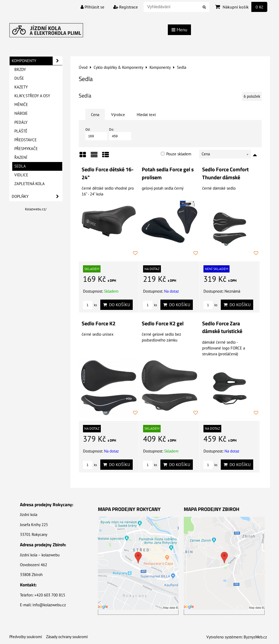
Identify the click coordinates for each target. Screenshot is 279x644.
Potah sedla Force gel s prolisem (168, 173)
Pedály (21, 122)
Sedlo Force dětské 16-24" (108, 173)
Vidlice (21, 175)
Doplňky (37, 197)
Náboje (21, 113)
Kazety (21, 87)
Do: (120, 134)
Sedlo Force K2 (99, 323)
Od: (96, 134)
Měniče (21, 105)
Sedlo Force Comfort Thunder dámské (225, 173)
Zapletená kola (30, 184)
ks (90, 305)
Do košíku (116, 305)
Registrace (126, 7)
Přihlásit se (92, 7)
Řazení (21, 157)
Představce (26, 140)
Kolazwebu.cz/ (36, 209)
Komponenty (37, 61)
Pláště (21, 131)
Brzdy (20, 69)
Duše (19, 78)
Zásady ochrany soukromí (67, 637)
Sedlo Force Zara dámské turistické (222, 327)
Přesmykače (26, 149)
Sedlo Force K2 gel (163, 323)
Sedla (20, 166)
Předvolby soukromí (26, 637)
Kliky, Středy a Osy (32, 96)
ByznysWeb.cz (255, 637)
